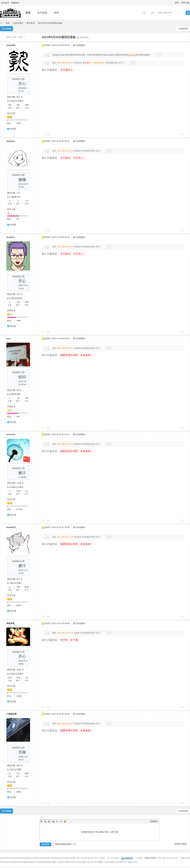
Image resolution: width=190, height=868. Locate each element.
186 (10, 105)
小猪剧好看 (11, 714)
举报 (181, 134)
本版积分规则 (180, 844)
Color (45, 821)
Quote (57, 821)
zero (8, 338)
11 (10, 587)
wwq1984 (11, 45)
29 (27, 201)
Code (61, 821)
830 (18, 105)
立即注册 (185, 3)
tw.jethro (11, 237)
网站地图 (186, 858)
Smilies (65, 821)
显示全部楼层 (79, 45)
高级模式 (154, 821)
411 (18, 774)
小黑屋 (139, 858)
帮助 (57, 13)
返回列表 (184, 29)
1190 (10, 678)
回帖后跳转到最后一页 (64, 844)
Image (49, 821)
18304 (19, 696)
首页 (28, 13)
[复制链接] (84, 37)
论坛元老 (11, 113)
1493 (18, 678)
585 (18, 587)
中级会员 (11, 407)
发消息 (13, 129)
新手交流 (31, 23)
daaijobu (11, 141)
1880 (27, 302)
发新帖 (8, 29)
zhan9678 (11, 527)
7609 (27, 105)
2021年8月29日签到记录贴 (50, 23)
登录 (177, 3)
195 (18, 302)
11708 (19, 509)
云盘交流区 (18, 23)
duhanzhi (11, 434)
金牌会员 (11, 310)
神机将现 (10, 623)
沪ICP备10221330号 (168, 858)
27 (10, 774)
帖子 (153, 13)
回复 (48, 134)
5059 (27, 587)
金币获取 (42, 13)
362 (27, 398)
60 (18, 398)
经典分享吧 (1, 23)
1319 (18, 491)
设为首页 (5, 3)
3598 (27, 774)
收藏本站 (15, 3)
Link (53, 821)
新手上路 (11, 209)
